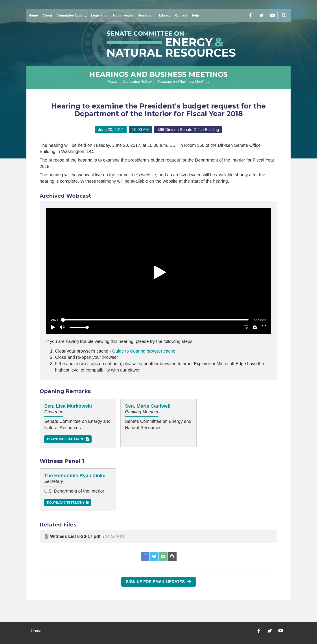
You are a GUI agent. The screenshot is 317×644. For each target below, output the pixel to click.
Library (165, 15)
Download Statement (66, 439)
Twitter (154, 556)
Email (163, 556)
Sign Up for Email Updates (158, 582)
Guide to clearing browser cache (144, 351)
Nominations (123, 15)
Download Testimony (66, 502)
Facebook (145, 556)
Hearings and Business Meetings (158, 74)
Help (196, 15)
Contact (181, 15)
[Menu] (284, 15)
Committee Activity (71, 15)
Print (172, 556)
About (47, 15)
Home (33, 15)
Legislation (100, 15)
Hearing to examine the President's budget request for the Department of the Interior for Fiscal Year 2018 (158, 110)
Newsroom (146, 15)
